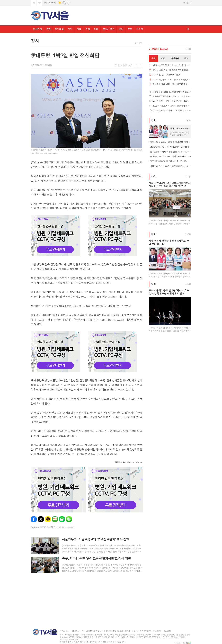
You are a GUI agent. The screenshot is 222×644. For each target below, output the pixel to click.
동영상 (139, 29)
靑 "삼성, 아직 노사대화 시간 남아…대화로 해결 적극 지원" (171, 156)
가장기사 (158, 49)
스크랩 (131, 65)
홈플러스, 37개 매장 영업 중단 (166, 75)
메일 (121, 65)
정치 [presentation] (186, 58)
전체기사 (38, 29)
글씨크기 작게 (140, 65)
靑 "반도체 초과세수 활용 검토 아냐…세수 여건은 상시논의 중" (171, 152)
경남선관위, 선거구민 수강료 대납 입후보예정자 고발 (171, 147)
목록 (116, 65)
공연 (121, 29)
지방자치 (59, 29)
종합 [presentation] (153, 58)
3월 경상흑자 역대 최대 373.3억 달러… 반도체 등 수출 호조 (172, 65)
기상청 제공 (66, 4)
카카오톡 (48, 519)
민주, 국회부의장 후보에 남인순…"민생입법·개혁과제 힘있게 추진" (171, 161)
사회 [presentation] (163, 58)
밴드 (69, 519)
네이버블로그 (55, 519)
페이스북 (34, 519)
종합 (48, 29)
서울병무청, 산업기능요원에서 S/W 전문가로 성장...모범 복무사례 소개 (172, 92)
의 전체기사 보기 (127, 462)
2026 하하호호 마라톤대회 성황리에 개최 (171, 106)
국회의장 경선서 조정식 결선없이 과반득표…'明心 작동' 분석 (171, 166)
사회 (79, 29)
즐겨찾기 (39, 3)
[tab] (154, 59)
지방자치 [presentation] (175, 58)
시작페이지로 (34, 3)
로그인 (186, 3)
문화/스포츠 (109, 29)
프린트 (126, 65)
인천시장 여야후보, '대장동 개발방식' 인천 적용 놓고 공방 (171, 142)
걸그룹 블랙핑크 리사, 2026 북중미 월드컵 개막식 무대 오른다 (172, 111)
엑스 (41, 519)
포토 (130, 29)
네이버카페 (62, 519)
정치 (88, 29)
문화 (154, 284)
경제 (96, 29)
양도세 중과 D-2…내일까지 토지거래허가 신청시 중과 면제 (172, 70)
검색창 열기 (188, 29)
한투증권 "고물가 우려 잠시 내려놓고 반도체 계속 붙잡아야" (172, 96)
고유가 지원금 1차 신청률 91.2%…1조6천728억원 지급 (172, 101)
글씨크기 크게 (136, 65)
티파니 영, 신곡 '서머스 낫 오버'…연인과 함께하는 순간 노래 (172, 80)
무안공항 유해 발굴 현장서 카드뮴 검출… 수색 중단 (172, 84)
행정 (70, 29)
